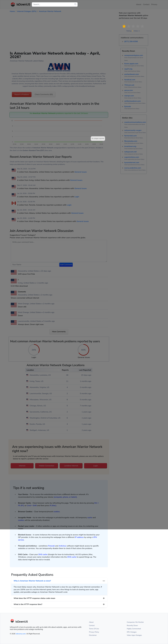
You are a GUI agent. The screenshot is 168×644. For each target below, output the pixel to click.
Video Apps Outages (134, 635)
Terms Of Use (94, 629)
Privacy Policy (94, 632)
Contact (92, 625)
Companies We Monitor (135, 622)
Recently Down (132, 625)
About (91, 622)
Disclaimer (93, 635)
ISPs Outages (132, 632)
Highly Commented (134, 629)
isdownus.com (21, 634)
